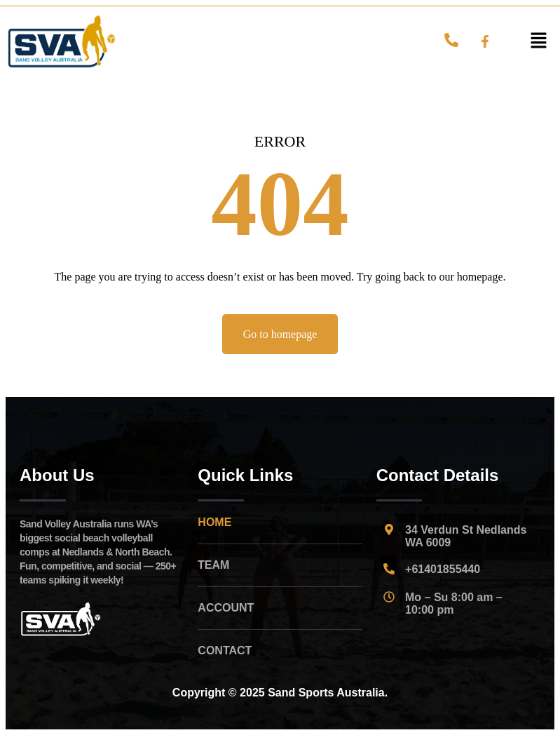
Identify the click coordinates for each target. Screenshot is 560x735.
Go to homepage (280, 334)
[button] (539, 41)
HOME (214, 522)
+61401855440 (443, 569)
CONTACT (225, 650)
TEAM (213, 565)
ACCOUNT (226, 608)
